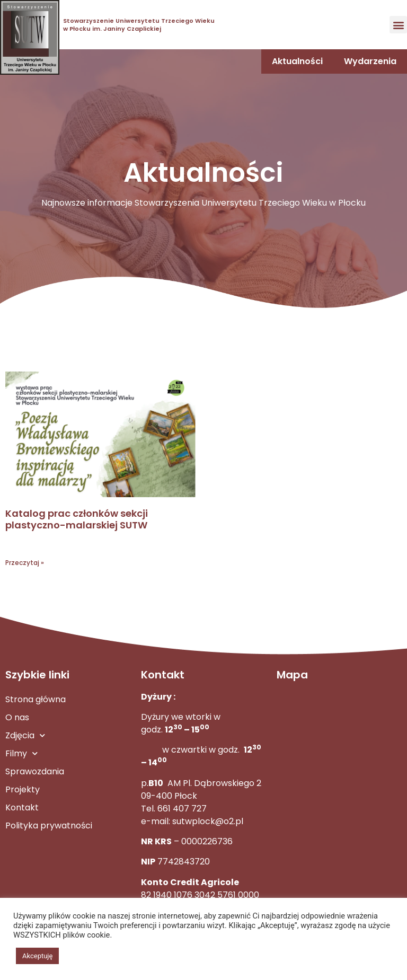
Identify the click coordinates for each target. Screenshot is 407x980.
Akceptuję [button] (37, 956)
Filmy (21, 753)
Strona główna (36, 699)
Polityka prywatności (49, 826)
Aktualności (297, 61)
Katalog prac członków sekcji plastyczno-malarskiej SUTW (77, 519)
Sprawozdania (35, 771)
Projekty (23, 789)
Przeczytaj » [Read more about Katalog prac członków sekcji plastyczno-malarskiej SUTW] (25, 563)
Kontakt (22, 807)
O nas (17, 717)
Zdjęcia (25, 735)
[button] (398, 25)
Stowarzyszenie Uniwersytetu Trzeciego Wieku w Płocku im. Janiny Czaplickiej (139, 24)
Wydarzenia (370, 61)
